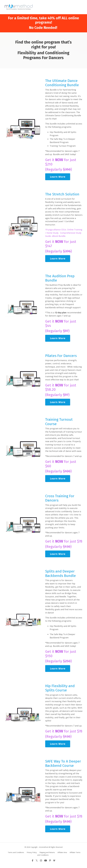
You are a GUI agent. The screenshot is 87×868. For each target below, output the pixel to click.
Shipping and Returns (47, 855)
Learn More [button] (58, 177)
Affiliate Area (62, 855)
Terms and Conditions (16, 855)
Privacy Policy (32, 855)
